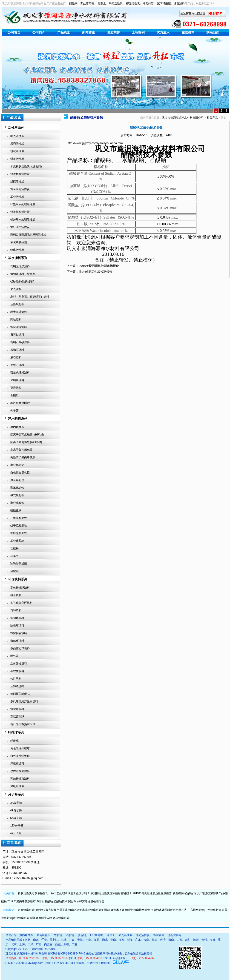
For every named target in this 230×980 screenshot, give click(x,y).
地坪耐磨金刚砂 (20, 403)
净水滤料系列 (18, 258)
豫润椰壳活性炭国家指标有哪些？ (111, 893)
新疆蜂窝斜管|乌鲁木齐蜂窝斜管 (50, 918)
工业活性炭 (17, 197)
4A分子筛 (16, 810)
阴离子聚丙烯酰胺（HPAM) (27, 435)
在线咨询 (188, 32)
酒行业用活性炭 (20, 227)
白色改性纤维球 (20, 756)
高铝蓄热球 (17, 717)
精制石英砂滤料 (20, 342)
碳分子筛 (16, 833)
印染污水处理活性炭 (23, 204)
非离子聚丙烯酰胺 (21, 450)
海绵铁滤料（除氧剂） (24, 274)
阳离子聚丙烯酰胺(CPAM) (26, 442)
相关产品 (212, 118)
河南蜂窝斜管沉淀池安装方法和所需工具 (43, 910)
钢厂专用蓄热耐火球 (23, 724)
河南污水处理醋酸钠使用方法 (169, 910)
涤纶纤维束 (17, 786)
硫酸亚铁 (16, 510)
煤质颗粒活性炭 (20, 212)
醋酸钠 (73, 3)
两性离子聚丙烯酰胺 (23, 457)
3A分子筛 (16, 803)
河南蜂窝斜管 (142, 910)
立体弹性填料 (19, 664)
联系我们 (213, 32)
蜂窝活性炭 (17, 250)
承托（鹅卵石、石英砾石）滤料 (30, 297)
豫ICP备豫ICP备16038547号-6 (66, 954)
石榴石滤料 (17, 350)
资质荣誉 (113, 32)
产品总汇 (64, 32)
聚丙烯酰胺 (164, 3)
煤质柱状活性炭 (20, 174)
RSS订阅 (49, 949)
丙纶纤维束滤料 (20, 779)
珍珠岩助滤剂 (19, 564)
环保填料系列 (18, 579)
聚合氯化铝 (17, 465)
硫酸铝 (14, 571)
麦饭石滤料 (17, 365)
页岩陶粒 (16, 388)
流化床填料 (17, 709)
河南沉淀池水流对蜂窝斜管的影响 (89, 910)
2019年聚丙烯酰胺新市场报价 (99, 266)
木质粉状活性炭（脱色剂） (27, 166)
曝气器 (14, 656)
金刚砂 (14, 395)
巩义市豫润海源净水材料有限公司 (183, 118)
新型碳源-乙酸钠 (183, 893)
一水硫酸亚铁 (19, 518)
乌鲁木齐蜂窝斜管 (122, 910)
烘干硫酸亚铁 (19, 526)
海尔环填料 (17, 641)
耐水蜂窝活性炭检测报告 (96, 272)
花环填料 (16, 610)
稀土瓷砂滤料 (19, 312)
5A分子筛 (16, 818)
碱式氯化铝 (17, 495)
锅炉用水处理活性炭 (23, 219)
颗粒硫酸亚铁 (19, 533)
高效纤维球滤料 (20, 588)
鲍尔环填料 (17, 618)
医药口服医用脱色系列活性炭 (28, 235)
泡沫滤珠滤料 (19, 327)
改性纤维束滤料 (20, 771)
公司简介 (39, 32)
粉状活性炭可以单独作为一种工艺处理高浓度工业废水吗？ (54, 893)
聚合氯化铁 (17, 480)
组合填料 (16, 595)
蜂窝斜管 (148, 3)
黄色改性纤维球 (20, 748)
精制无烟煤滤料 (20, 266)
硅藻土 (102, 3)
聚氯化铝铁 (17, 488)
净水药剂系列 (18, 419)
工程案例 (138, 32)
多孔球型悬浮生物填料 (24, 701)
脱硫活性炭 (17, 182)
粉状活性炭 (17, 151)
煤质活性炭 (17, 159)
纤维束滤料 (17, 763)
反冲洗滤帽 (17, 686)
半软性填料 (17, 671)
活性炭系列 (16, 128)
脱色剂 (82, 935)
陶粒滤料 (16, 319)
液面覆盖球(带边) (21, 694)
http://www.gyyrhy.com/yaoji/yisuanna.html (95, 143)
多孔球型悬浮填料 (21, 603)
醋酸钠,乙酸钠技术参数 (59, 901)
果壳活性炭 (116, 3)
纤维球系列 (16, 732)
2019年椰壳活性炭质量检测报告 (152, 893)
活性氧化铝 (17, 304)
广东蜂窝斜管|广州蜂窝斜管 (204, 910)
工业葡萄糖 (87, 3)
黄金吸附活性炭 (20, 189)
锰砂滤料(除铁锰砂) (22, 282)
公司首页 (14, 32)
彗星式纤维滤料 (20, 373)
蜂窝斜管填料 (19, 633)
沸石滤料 (179, 3)
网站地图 (37, 949)
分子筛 (14, 410)
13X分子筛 (17, 826)
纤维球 (14, 741)
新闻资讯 (89, 32)
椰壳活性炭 (133, 3)
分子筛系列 (16, 794)
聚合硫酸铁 (17, 503)
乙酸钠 (14, 548)
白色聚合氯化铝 (20, 473)
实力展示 (163, 32)
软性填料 (16, 679)
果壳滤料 (16, 289)
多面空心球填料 (20, 648)
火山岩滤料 (17, 380)
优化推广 (106, 963)
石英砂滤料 (17, 335)
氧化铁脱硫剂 (19, 242)
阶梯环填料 (17, 626)
